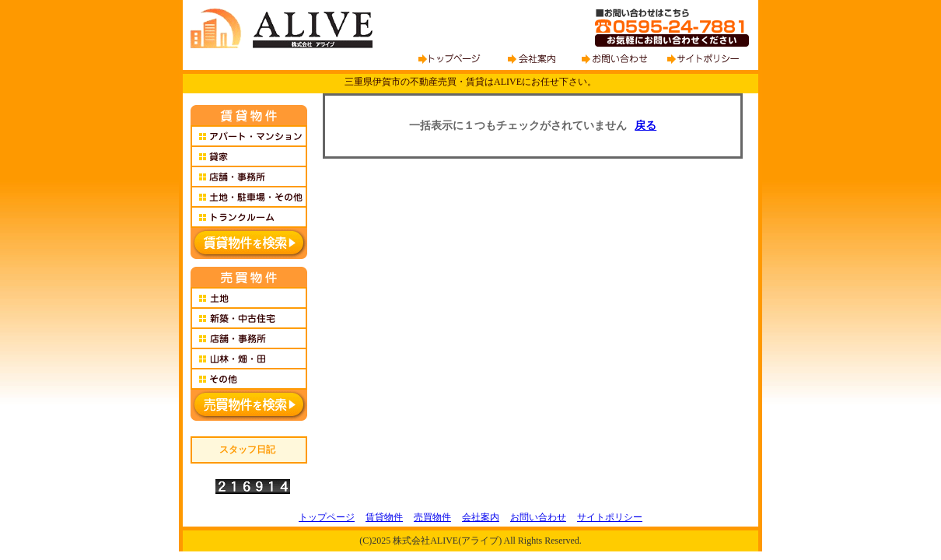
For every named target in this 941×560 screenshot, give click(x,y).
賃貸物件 (384, 517)
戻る (645, 126)
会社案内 (481, 517)
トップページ (327, 517)
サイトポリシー (610, 517)
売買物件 (432, 517)
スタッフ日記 (247, 450)
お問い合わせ (538, 517)
